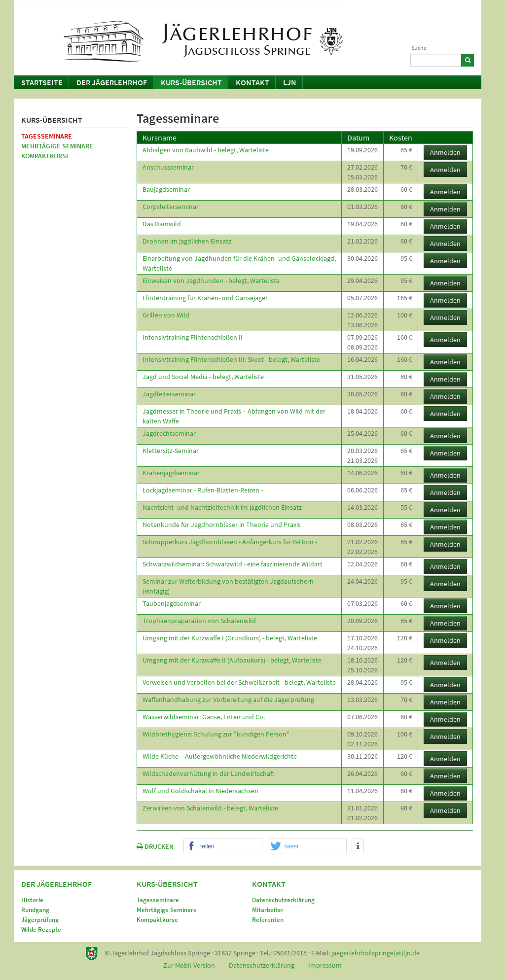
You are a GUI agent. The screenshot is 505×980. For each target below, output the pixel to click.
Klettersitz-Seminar (171, 451)
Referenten (268, 920)
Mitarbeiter (268, 910)
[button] (223, 846)
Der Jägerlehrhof (112, 82)
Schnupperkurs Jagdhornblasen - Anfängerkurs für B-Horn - (230, 542)
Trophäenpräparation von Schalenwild (199, 621)
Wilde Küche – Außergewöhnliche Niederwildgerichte (220, 756)
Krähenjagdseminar (171, 473)
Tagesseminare (47, 136)
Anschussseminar (168, 167)
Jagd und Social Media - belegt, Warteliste (203, 377)
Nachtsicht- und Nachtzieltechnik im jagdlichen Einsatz (222, 507)
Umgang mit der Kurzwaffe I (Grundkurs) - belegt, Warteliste (230, 638)
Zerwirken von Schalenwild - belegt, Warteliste (210, 808)
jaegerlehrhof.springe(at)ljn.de (376, 953)
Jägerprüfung (40, 920)
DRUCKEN (155, 846)
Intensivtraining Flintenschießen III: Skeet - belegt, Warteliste (231, 359)
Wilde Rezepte (41, 929)
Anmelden (445, 152)
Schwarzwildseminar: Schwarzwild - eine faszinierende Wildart (233, 564)
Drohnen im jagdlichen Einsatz (187, 241)
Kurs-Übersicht (191, 82)
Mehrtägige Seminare (57, 146)
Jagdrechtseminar (169, 433)
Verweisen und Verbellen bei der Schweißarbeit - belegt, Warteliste (239, 682)
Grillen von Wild (166, 315)
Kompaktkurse (46, 156)
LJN (290, 82)
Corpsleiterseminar (171, 207)
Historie (32, 900)
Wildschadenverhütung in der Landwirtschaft (208, 773)
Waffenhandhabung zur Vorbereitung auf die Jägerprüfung (228, 700)
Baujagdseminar (166, 189)
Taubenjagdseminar (172, 603)
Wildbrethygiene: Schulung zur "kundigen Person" (216, 734)
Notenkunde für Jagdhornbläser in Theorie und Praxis (222, 525)
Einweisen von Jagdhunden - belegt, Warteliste (211, 280)
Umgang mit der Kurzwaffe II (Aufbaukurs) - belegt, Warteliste (232, 660)
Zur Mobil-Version (189, 965)
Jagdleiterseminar (169, 394)
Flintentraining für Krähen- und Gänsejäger (205, 298)
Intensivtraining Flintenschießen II (193, 337)
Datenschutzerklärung (283, 900)
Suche (419, 48)
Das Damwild (162, 224)
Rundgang (35, 910)
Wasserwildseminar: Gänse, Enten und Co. (204, 717)
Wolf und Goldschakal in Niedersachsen (200, 791)
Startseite (42, 82)
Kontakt (252, 82)
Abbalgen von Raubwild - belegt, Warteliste (206, 150)
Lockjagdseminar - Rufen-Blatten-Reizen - (203, 490)
